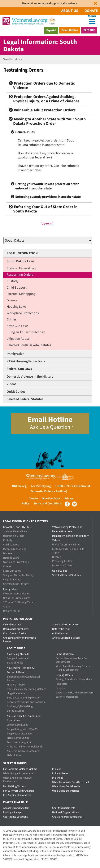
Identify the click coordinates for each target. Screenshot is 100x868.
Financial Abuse (16, 685)
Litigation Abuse (18, 339)
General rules (25, 132)
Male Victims (14, 755)
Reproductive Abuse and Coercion (26, 702)
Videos (12, 384)
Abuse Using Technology (21, 668)
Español (51, 30)
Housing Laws (17, 307)
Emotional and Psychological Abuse (23, 678)
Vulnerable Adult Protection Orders (42, 110)
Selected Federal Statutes (25, 399)
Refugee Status (12, 611)
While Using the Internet (66, 791)
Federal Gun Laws (19, 369)
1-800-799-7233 (66, 486)
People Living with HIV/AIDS (22, 729)
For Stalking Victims (14, 786)
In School (57, 778)
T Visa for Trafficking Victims (19, 602)
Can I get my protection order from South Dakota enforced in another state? (47, 143)
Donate (91, 11)
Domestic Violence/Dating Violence (27, 689)
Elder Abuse (14, 720)
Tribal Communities (18, 738)
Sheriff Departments (64, 808)
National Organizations (65, 812)
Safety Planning (15, 763)
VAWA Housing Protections (26, 361)
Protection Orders (62, 566)
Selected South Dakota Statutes (29, 345)
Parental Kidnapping (21, 294)
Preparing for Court (63, 561)
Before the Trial (61, 629)
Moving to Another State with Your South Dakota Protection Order (47, 121)
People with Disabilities (20, 734)
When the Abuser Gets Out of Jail (71, 782)
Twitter (74, 504)
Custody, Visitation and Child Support (68, 551)
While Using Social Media (66, 786)
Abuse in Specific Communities (24, 716)
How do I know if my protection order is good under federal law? (45, 155)
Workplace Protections (23, 313)
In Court (57, 769)
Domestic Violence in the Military (30, 377)
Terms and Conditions (48, 504)
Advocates (62, 684)
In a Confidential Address (17, 795)
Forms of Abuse (16, 672)
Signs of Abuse (15, 663)
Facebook (67, 504)
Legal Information (22, 253)
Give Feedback (51, 499)
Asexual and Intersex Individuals (25, 747)
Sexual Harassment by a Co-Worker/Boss (72, 660)
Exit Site (89, 30)
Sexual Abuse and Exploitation (24, 698)
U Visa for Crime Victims (17, 598)
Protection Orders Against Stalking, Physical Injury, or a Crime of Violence (44, 99)
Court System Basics (15, 633)
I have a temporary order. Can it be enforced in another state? (49, 168)
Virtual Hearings (12, 625)
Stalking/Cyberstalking (20, 706)
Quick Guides (16, 392)
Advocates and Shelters (16, 808)
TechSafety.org (41, 486)
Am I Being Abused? (18, 654)
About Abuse (16, 648)
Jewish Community (18, 725)
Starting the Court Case (65, 625)
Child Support (17, 288)
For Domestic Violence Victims (20, 769)
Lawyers (60, 688)
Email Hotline (70, 30)
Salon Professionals (67, 697)
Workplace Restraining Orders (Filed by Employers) (73, 668)
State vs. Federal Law (21, 268)
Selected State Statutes (16, 584)
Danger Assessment (18, 658)
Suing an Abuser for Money (26, 332)
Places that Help (15, 802)
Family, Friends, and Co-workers (74, 679)
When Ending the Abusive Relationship (17, 780)
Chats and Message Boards (67, 817)
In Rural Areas (60, 773)
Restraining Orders (20, 275)
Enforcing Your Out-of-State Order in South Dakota (43, 209)
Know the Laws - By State (17, 527)
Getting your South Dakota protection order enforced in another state (47, 186)
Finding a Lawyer (13, 812)
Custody (12, 281)
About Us (70, 11)
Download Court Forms (16, 629)
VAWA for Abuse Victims (16, 594)
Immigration (16, 354)
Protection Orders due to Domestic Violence (42, 86)
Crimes (12, 319)
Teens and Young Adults (20, 742)
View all (48, 224)
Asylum (7, 607)
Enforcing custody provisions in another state (48, 197)
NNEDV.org (19, 486)
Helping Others (64, 675)
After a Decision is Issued (66, 638)
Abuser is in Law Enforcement (24, 751)
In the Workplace (65, 654)
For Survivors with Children (18, 791)
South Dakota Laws (21, 261)
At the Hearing (60, 633)
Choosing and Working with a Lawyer (20, 640)
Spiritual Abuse (15, 711)
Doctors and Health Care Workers (75, 693)
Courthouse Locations (15, 817)
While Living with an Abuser (19, 773)
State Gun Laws (18, 326)
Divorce (12, 300)
